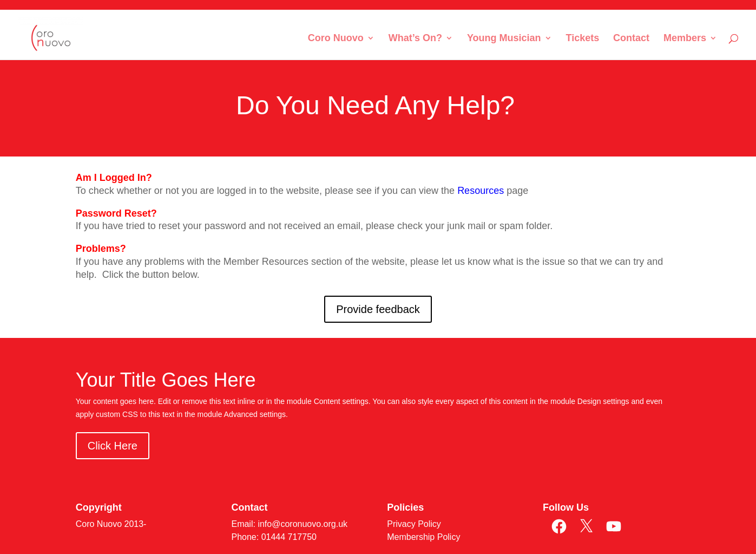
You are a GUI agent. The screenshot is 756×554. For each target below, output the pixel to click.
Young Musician (504, 39)
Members (685, 39)
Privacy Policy (414, 524)
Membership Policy (423, 537)
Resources (481, 191)
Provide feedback (378, 309)
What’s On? (415, 39)
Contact (631, 39)
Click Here (113, 446)
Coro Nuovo (336, 39)
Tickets (582, 39)
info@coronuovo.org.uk (303, 524)
